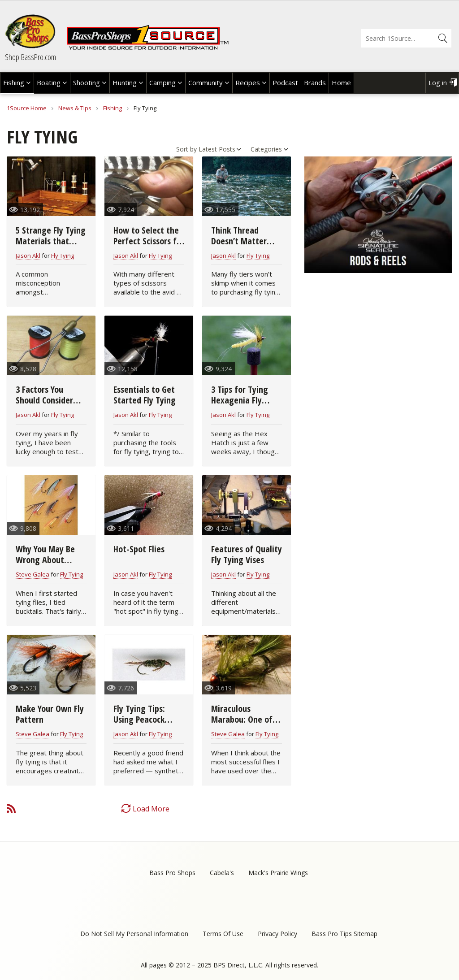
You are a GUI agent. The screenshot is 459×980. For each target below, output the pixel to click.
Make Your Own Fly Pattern (50, 714)
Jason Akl (28, 256)
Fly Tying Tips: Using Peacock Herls (139, 719)
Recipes (248, 82)
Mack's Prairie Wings (278, 873)
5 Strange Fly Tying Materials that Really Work (51, 241)
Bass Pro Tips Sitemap (344, 934)
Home (341, 82)
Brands (315, 82)
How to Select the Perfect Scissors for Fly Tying (149, 241)
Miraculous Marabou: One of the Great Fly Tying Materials (246, 725)
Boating (49, 82)
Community (206, 82)
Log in (438, 82)
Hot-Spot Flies (139, 549)
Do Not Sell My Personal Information (134, 934)
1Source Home (27, 108)
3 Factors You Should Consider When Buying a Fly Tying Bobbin (49, 405)
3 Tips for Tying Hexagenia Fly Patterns (240, 400)
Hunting (125, 82)
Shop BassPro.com (30, 57)
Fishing (14, 82)
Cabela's (222, 873)
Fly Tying (63, 256)
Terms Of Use (223, 934)
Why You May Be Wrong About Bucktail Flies (45, 560)
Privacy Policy (277, 934)
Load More (151, 809)
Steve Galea (32, 574)
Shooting (87, 82)
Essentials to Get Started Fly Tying (145, 395)
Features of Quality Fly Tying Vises (247, 554)
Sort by (186, 149)
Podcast (285, 82)
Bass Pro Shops (172, 873)
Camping (162, 82)
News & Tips (75, 108)
